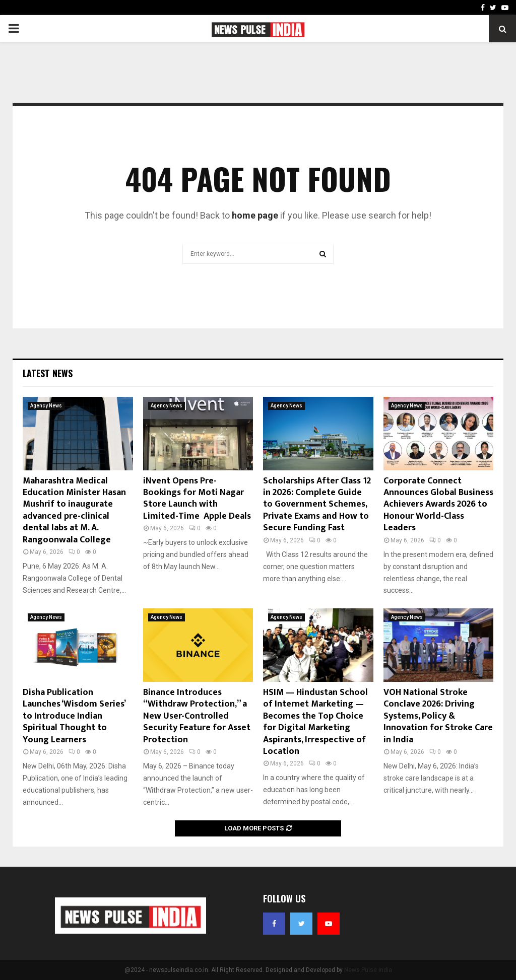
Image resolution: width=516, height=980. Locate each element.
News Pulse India (368, 970)
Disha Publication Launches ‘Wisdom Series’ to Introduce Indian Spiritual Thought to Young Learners (74, 716)
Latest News (48, 373)
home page (255, 215)
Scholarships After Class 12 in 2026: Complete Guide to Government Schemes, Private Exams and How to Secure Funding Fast (317, 505)
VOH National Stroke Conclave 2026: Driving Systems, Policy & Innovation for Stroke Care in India (438, 716)
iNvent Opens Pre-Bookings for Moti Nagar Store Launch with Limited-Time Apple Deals (197, 499)
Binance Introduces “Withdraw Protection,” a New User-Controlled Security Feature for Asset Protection (197, 716)
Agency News (46, 406)
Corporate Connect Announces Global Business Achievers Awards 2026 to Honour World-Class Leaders (438, 505)
